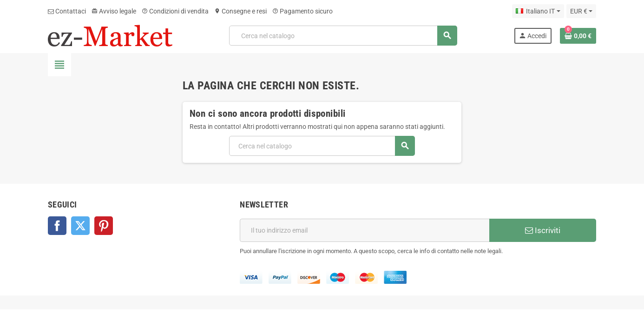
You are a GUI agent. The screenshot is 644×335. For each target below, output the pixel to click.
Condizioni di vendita (175, 11)
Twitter (80, 226)
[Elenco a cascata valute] (581, 11)
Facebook (57, 226)
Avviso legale (114, 11)
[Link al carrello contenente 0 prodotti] (578, 36)
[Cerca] (343, 36)
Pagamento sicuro (302, 11)
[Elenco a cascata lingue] (538, 11)
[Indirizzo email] (365, 230)
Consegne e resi (240, 11)
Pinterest (104, 226)
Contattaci (67, 11)
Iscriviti (543, 230)
